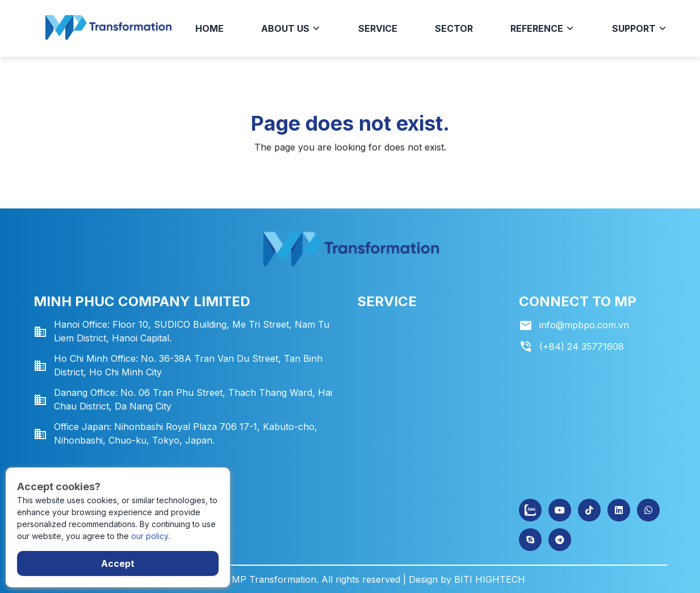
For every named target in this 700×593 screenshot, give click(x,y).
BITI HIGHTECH (490, 579)
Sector (454, 28)
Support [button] (640, 28)
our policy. (150, 536)
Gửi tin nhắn (55, 452)
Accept (118, 563)
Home (209, 28)
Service (378, 28)
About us (291, 28)
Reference (542, 28)
